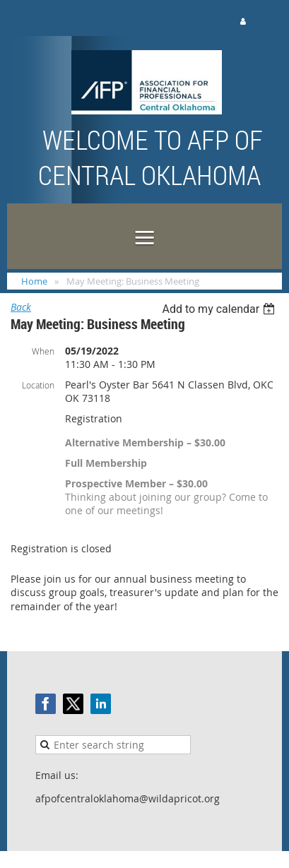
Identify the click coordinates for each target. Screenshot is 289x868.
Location (38, 385)
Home (34, 281)
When (43, 351)
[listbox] (220, 309)
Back (21, 307)
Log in (268, 21)
